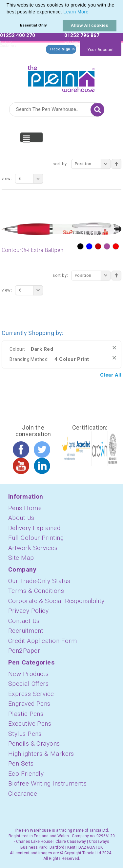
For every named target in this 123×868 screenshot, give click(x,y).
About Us (21, 518)
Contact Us (24, 621)
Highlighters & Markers (41, 754)
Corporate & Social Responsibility (56, 601)
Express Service (31, 694)
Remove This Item (114, 348)
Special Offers (28, 684)
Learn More (76, 12)
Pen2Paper (24, 651)
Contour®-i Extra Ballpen (33, 250)
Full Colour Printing (36, 538)
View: (7, 178)
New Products (28, 674)
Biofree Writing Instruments (47, 783)
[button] (91, 12)
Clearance (23, 794)
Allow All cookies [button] (90, 25)
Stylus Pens (25, 734)
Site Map (21, 558)
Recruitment (26, 631)
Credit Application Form (42, 641)
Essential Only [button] (33, 25)
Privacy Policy (28, 611)
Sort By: (60, 164)
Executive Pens (30, 724)
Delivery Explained (34, 528)
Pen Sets (21, 763)
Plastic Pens (26, 714)
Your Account (101, 50)
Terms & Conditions (36, 591)
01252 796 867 (82, 35)
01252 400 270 (18, 35)
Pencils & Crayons (34, 744)
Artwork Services (33, 548)
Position (93, 164)
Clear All (111, 375)
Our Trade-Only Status (39, 581)
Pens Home (25, 508)
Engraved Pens (29, 704)
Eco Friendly (26, 774)
